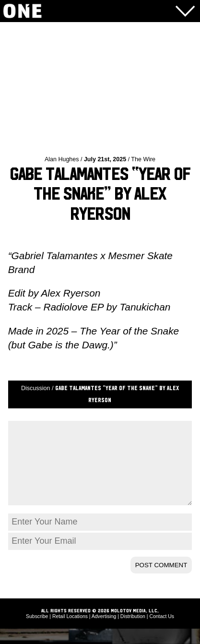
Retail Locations (70, 632)
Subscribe (37, 632)
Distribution (133, 632)
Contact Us (161, 632)
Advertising (104, 632)
